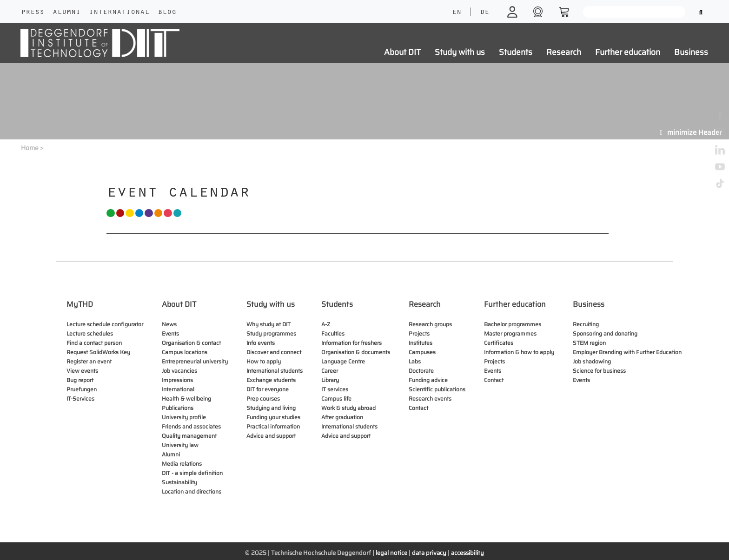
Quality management (189, 436)
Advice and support (271, 436)
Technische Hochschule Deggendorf (321, 553)
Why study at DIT (268, 324)
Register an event (89, 361)
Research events (430, 399)
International (119, 13)
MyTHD (80, 304)
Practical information (273, 426)
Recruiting (586, 324)
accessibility (467, 553)
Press (33, 13)
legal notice (391, 553)
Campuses (422, 352)
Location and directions (192, 491)
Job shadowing (592, 361)
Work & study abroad (348, 408)
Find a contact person (94, 343)
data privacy (429, 553)
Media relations (182, 464)
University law (180, 445)
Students (516, 52)
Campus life (336, 399)
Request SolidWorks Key (98, 352)
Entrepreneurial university (195, 361)
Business (691, 52)
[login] (514, 11)
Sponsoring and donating (605, 333)
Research (564, 52)
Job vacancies (179, 371)
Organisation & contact (191, 343)
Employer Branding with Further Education (627, 352)
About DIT (402, 52)
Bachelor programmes (513, 324)
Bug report (80, 380)
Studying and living (271, 408)
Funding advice (428, 380)
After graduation (342, 417)
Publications (178, 408)
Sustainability (179, 482)
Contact (418, 408)
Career (330, 371)
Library (330, 380)
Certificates (499, 343)
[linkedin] (720, 149)
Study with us (460, 52)
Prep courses (263, 399)
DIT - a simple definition (192, 473)
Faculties (333, 333)
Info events (261, 343)
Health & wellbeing (186, 399)
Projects (419, 333)
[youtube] (720, 166)
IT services (335, 389)
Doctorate (421, 371)
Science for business (599, 371)
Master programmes (510, 333)
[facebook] (720, 116)
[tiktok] (720, 183)
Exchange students (271, 380)
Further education (628, 52)
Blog (167, 13)
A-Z (326, 324)
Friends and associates (191, 426)
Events (170, 333)
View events (82, 371)
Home (30, 148)
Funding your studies (273, 417)
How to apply (264, 361)
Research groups (430, 324)
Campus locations (185, 352)
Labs (415, 361)
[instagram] (720, 133)
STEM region (589, 343)
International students (275, 371)
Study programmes (271, 333)
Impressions (177, 380)
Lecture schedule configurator (105, 324)
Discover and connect (274, 352)
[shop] (539, 11)
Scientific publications (437, 389)
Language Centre (343, 361)
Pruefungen (82, 389)
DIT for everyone (268, 389)
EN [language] (457, 13)
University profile (184, 417)
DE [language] (484, 13)
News (169, 324)
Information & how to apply (519, 352)
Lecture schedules (90, 333)
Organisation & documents (356, 352)
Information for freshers (351, 343)
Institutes (421, 343)
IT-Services (80, 399)
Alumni (66, 13)
